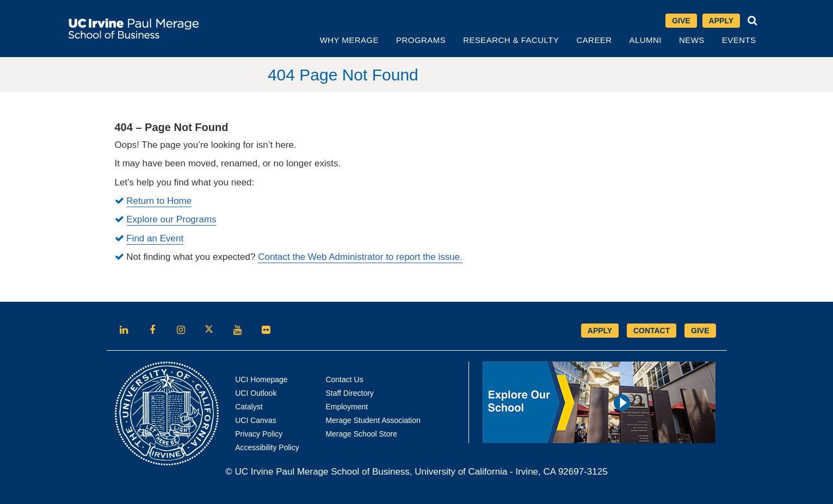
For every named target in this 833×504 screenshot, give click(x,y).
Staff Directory (349, 393)
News (692, 40)
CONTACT (652, 331)
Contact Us (344, 379)
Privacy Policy (259, 434)
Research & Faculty (511, 40)
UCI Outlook (256, 393)
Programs (421, 40)
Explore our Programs (171, 219)
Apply (724, 21)
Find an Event (155, 238)
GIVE (700, 331)
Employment (347, 407)
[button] (752, 21)
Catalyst (249, 407)
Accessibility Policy (267, 447)
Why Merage (349, 40)
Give (681, 21)
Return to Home (159, 201)
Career (594, 40)
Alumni (646, 40)
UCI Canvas (255, 420)
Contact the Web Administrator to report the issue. (360, 257)
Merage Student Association (373, 420)
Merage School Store (361, 434)
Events (739, 40)
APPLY (600, 331)
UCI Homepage (261, 379)
